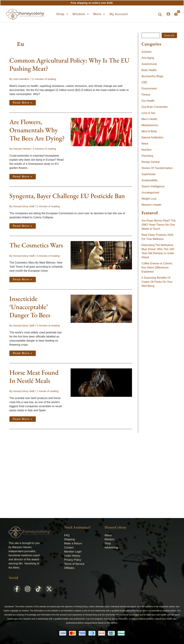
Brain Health (149, 70)
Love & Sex (149, 113)
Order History (72, 556)
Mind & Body (149, 131)
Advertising (111, 548)
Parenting (147, 156)
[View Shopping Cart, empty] (176, 14)
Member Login (73, 552)
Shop (108, 543)
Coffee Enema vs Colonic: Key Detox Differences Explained (157, 268)
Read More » (23, 102)
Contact (69, 548)
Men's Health (149, 119)
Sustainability (150, 180)
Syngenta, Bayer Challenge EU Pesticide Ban (67, 196)
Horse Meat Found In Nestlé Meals (34, 376)
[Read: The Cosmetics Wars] (101, 255)
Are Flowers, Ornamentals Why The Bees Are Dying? (37, 130)
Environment (149, 88)
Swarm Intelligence (153, 186)
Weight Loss (149, 199)
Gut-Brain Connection (155, 107)
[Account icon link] (168, 14)
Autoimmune (149, 64)
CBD (144, 82)
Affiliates (69, 568)
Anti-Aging (148, 58)
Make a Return (73, 543)
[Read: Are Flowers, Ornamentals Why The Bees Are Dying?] (101, 132)
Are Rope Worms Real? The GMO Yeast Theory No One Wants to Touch (159, 225)
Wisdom (109, 539)
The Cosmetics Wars (36, 245)
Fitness (146, 95)
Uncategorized (150, 193)
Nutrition (147, 150)
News (145, 144)
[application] (69, 14)
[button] (65, 14)
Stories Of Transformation (157, 168)
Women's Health (152, 205)
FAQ (67, 535)
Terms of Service (74, 564)
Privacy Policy (73, 560)
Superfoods (149, 174)
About (108, 535)
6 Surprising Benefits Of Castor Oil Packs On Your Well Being (157, 282)
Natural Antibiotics (152, 137)
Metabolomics (150, 125)
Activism (147, 52)
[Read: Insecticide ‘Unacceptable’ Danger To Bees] (101, 308)
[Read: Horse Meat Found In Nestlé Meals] (101, 382)
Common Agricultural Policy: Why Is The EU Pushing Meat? (69, 64)
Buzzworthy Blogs (152, 76)
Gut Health (148, 101)
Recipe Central (151, 162)
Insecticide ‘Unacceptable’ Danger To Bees (30, 307)
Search (169, 35)
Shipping (69, 539)
